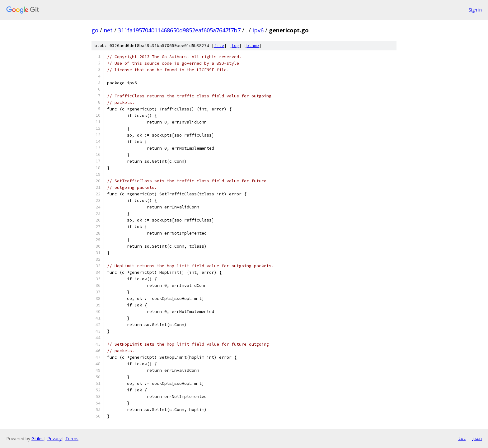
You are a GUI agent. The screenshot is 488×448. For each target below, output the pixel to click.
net (108, 30)
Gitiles (38, 439)
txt (462, 438)
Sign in (475, 10)
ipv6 (258, 30)
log (235, 46)
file (219, 46)
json (477, 438)
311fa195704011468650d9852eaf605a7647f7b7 (179, 30)
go (95, 30)
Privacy (54, 439)
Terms (72, 439)
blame (253, 46)
